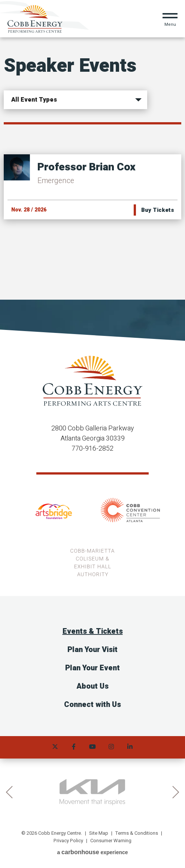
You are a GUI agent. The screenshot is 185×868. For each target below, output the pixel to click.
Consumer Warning (111, 841)
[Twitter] (55, 747)
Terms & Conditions (137, 833)
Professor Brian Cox (87, 167)
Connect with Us (92, 705)
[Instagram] (111, 747)
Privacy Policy (68, 841)
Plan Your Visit (92, 650)
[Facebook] (74, 747)
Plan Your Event (92, 668)
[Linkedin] (130, 747)
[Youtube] (92, 747)
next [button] (176, 792)
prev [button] (9, 792)
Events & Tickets (93, 631)
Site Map (99, 833)
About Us (92, 686)
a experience (92, 852)
